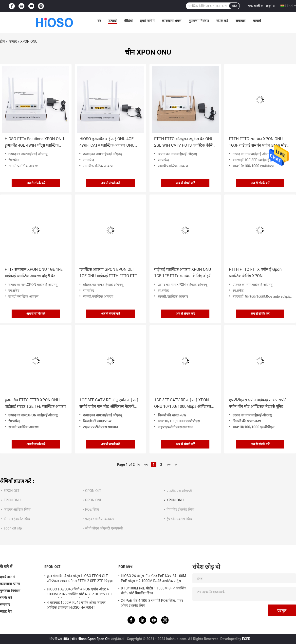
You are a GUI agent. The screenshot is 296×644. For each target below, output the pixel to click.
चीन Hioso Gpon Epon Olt (91, 639)
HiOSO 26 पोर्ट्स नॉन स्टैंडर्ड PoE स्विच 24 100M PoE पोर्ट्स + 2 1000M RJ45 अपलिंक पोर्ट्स (153, 578)
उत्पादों (112, 21)
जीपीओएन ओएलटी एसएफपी (104, 528)
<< (146, 465)
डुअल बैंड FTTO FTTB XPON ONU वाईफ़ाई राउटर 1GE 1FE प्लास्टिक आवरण (36, 403)
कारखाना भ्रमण (172, 21)
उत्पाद (13, 41)
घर (99, 21)
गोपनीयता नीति (59, 639)
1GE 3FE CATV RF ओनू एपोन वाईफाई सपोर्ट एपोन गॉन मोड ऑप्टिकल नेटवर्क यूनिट (109, 404)
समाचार (240, 21)
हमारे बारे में (147, 21)
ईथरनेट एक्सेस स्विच (179, 519)
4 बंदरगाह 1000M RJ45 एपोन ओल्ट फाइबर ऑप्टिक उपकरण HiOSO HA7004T (76, 605)
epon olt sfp (13, 528)
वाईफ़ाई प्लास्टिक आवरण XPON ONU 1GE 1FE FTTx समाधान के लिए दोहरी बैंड (183, 273)
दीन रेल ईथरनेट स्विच (17, 519)
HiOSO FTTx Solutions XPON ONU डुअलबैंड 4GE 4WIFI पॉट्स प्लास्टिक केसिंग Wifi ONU (34, 143)
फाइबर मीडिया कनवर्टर (100, 519)
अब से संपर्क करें (36, 183)
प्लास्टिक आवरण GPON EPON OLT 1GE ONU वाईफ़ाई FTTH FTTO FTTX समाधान (110, 273)
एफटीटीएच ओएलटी (179, 491)
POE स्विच (92, 509)
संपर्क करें (222, 21)
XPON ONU (175, 500)
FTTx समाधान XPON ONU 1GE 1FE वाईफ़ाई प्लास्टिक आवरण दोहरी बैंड (34, 273)
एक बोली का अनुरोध (261, 6)
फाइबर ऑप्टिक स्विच (17, 509)
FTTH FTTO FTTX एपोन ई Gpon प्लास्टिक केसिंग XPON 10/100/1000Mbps (255, 273)
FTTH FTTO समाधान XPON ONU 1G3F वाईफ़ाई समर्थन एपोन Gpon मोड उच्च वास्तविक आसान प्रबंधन (258, 143)
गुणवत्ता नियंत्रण (199, 21)
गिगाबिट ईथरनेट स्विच (180, 509)
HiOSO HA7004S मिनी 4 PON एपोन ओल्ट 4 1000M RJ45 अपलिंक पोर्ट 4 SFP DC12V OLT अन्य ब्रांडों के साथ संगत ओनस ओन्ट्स (80, 592)
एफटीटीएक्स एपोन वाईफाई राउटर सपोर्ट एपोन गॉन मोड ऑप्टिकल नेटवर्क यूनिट (258, 403)
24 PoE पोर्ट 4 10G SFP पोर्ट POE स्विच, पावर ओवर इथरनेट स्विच (152, 603)
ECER (246, 639)
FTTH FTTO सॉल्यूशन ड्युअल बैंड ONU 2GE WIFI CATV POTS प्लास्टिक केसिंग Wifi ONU (185, 143)
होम (2, 41)
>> (169, 465)
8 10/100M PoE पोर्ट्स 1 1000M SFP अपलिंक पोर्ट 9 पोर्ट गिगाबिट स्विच (154, 591)
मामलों (257, 21)
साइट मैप (6, 611)
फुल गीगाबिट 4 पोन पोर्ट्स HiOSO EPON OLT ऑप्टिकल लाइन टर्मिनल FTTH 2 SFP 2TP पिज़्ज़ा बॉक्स (80, 579)
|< (139, 465)
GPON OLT (93, 491)
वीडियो (128, 21)
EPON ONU (12, 500)
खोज (234, 6)
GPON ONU (94, 500)
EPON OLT (12, 491)
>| (176, 465)
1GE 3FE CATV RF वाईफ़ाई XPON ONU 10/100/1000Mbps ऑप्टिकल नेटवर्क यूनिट (183, 404)
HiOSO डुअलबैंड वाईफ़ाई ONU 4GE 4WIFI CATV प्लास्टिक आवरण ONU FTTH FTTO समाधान (107, 143)
